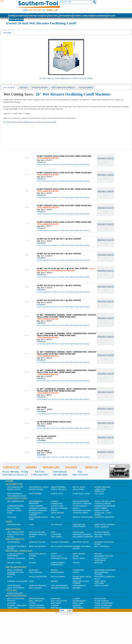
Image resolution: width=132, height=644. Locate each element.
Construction (35, 16)
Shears (54, 581)
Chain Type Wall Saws (105, 501)
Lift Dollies (56, 525)
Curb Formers (36, 506)
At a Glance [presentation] (9, 88)
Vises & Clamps (102, 586)
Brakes (54, 570)
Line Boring (78, 608)
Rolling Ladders (103, 535)
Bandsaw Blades (15, 593)
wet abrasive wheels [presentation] (63, 88)
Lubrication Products (100, 490)
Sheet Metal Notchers (100, 582)
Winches (98, 563)
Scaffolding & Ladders (36, 514)
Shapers (77, 606)
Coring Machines (15, 506)
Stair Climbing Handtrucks (58, 564)
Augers (54, 501)
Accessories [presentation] (86, 88)
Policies (71, 467)
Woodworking (16, 19)
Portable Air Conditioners (79, 526)
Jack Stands (78, 489)
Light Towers (101, 508)
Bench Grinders (15, 570)
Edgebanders (79, 601)
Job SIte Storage (59, 508)
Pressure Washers (82, 511)
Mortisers (56, 603)
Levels (76, 508)
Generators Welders (105, 506)
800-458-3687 (35, 10)
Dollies (98, 554)
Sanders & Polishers (17, 581)
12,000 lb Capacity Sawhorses (16, 555)
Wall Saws (56, 517)
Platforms (56, 535)
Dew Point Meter (81, 542)
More (32, 558)
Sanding (55, 606)
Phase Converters (38, 577)
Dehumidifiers (14, 525)
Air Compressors (16, 501)
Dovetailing (100, 599)
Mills (10, 577)
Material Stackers (16, 558)
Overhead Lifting (59, 558)
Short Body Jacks (81, 494)
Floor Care (78, 532)
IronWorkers (57, 572)
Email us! (52, 10)
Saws (10, 513)
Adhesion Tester (37, 542)
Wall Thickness (102, 546)
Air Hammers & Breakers (36, 502)
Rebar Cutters (102, 511)
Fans (31, 525)
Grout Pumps (14, 508)
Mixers (54, 511)
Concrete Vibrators (104, 517)
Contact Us (11, 467)
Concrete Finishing (82, 504)
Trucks (76, 563)
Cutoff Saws (57, 506)
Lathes (76, 572)
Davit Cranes (79, 554)
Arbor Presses (58, 487)
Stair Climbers (102, 527)
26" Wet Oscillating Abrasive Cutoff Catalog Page (66, 78)
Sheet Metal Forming (105, 525)
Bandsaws (56, 599)
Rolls (97, 579)
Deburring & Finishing (105, 570)
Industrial (53, 16)
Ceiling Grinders (81, 501)
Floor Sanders (80, 506)
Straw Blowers (80, 513)
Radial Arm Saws (102, 608)
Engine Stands (36, 489)
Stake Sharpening (103, 606)
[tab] (7, 33)
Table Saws (13, 608)
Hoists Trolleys (59, 489)
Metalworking (99, 16)
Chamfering (78, 570)
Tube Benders (79, 586)
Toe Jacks (99, 494)
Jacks (75, 556)
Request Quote (106, 158)
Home (12, 16)
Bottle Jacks (79, 487)
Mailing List (51, 467)
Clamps (76, 599)
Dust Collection (37, 532)
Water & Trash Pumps (83, 517)
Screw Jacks (57, 494)
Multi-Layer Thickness (61, 546)
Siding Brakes (57, 513)
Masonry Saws (14, 511)
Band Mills (56, 608)
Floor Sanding (102, 601)
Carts (54, 554)
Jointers (11, 603)
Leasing (31, 467)
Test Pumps (56, 537)
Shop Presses (14, 586)
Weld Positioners (16, 588)
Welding (98, 537)
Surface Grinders (38, 586)
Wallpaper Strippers (83, 537)
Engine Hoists (14, 489)
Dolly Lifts (56, 556)
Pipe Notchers (58, 577)
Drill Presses (36, 572)
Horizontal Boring (38, 508)
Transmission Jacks (17, 496)
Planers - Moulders (17, 606)
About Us (92, 467)
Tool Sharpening (37, 608)
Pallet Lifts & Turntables (101, 559)
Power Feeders (37, 606)
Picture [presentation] (7, 33)
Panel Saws (78, 603)
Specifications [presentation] (40, 88)
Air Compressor (15, 487)
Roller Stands (14, 563)
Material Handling (82, 16)
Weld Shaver (35, 588)
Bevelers (34, 570)
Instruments (66, 16)
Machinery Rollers (104, 556)
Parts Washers (14, 494)
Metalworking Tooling (101, 573)
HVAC (45, 16)
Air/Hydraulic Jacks (39, 487)
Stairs (32, 537)
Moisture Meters (37, 546)
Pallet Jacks (79, 558)
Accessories (13, 542)
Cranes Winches (102, 487)
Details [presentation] (24, 88)
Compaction (57, 504)
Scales (11, 537)
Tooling (111, 16)
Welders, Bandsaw (60, 588)
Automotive (21, 16)
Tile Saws (12, 517)
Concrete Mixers (103, 504)
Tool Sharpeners (59, 586)
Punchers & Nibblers (105, 577)
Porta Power (35, 494)
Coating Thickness (60, 542)
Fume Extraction (15, 535)
